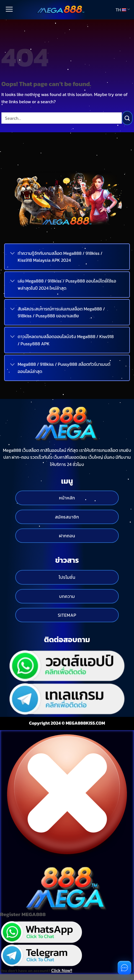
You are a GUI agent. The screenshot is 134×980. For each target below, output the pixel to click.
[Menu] (9, 10)
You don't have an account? (36, 970)
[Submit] (127, 118)
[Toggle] (12, 254)
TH (123, 10)
